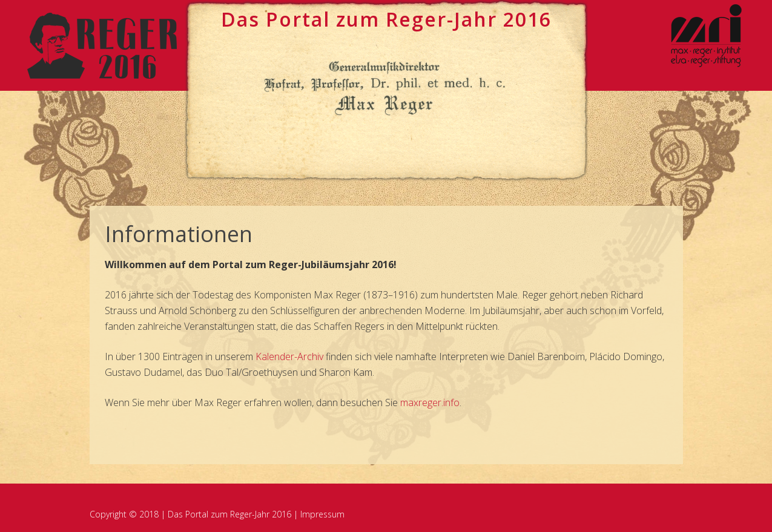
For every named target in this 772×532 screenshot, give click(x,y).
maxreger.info (430, 402)
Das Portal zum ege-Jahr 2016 (386, 19)
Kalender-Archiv (289, 356)
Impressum (322, 514)
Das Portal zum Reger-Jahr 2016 (229, 514)
